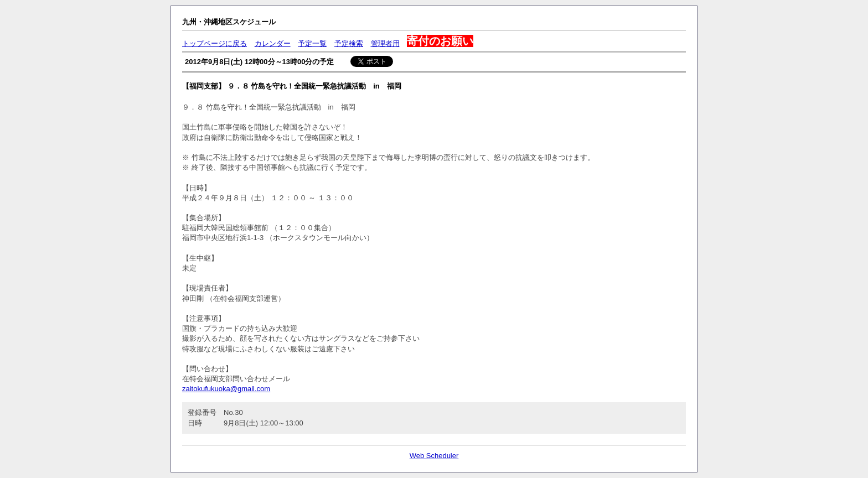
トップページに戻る (215, 43)
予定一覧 (312, 43)
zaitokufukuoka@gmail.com (226, 389)
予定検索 (349, 43)
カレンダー (273, 43)
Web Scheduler (434, 456)
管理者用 (385, 43)
